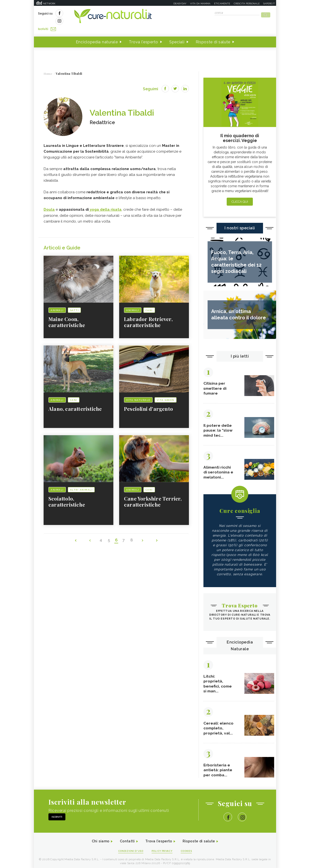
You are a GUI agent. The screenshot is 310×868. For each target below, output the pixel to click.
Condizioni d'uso (128, 849)
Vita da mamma (200, 4)
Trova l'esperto (143, 34)
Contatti (124, 839)
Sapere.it (269, 4)
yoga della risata (105, 201)
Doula (49, 201)
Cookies (190, 849)
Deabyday (180, 4)
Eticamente (222, 4)
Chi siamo (95, 839)
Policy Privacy (163, 849)
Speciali (177, 34)
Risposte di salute (213, 34)
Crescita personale (247, 4)
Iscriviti (93, 14)
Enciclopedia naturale (97, 34)
